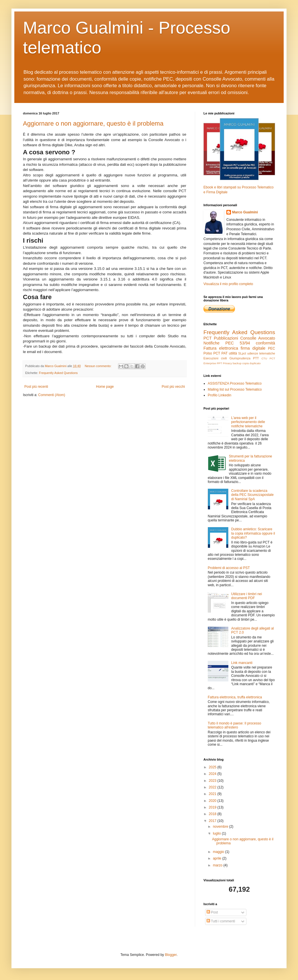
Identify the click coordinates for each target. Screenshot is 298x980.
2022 (213, 787)
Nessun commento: (99, 366)
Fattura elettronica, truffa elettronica (235, 697)
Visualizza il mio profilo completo (228, 284)
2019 (213, 807)
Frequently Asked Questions (58, 373)
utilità (233, 353)
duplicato (255, 363)
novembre (221, 827)
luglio (217, 833)
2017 (213, 821)
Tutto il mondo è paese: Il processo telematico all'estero (234, 725)
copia (245, 363)
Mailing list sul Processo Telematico (235, 389)
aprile (218, 858)
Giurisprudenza (240, 358)
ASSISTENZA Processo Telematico (235, 383)
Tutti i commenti (221, 921)
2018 (213, 814)
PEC (271, 348)
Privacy (227, 363)
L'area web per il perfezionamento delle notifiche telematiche (248, 422)
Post (212, 912)
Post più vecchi (173, 387)
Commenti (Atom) (52, 395)
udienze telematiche (261, 353)
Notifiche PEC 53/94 (227, 343)
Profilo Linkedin (219, 395)
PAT (225, 353)
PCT (208, 338)
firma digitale (253, 348)
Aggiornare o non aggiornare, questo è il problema (93, 123)
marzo (218, 865)
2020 (213, 801)
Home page (105, 387)
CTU (264, 358)
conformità (265, 343)
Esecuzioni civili (215, 358)
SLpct (242, 353)
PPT (219, 363)
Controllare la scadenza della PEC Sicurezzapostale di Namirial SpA (252, 495)
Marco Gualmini (245, 212)
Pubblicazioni (226, 338)
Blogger (171, 955)
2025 (213, 767)
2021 (213, 794)
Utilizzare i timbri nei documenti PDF (247, 596)
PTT (256, 358)
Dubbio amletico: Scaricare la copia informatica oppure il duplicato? (253, 533)
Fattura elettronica (221, 348)
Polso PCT (212, 353)
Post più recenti (36, 387)
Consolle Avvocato (258, 338)
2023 (213, 781)
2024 (213, 774)
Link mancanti (242, 663)
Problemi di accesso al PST (229, 568)
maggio (219, 852)
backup (237, 363)
